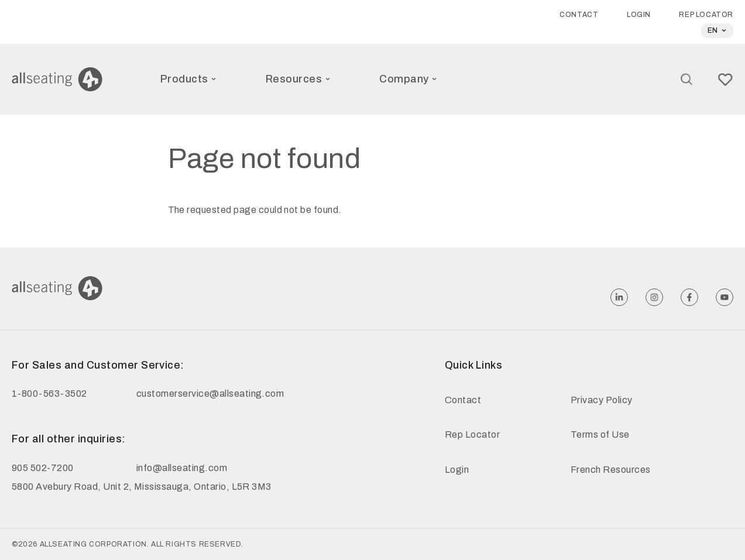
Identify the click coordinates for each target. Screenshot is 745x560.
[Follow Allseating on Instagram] (654, 297)
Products (188, 79)
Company (408, 79)
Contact (579, 15)
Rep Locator (706, 15)
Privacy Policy (602, 400)
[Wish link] (725, 80)
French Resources (611, 470)
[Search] (687, 79)
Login (639, 15)
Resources (298, 79)
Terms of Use (600, 434)
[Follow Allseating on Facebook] (689, 297)
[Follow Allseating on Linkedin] (619, 297)
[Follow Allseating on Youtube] (725, 297)
